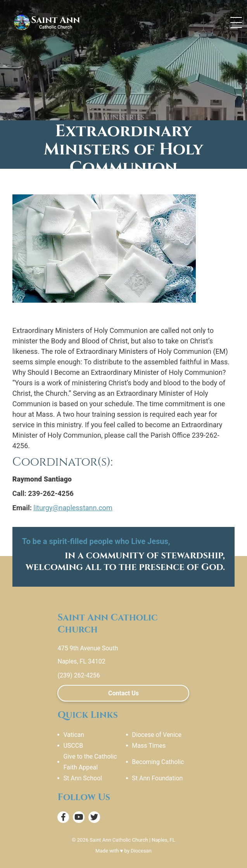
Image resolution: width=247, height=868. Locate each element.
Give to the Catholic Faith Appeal (90, 762)
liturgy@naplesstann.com (73, 508)
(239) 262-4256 (79, 675)
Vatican (74, 735)
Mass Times (149, 746)
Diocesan (141, 851)
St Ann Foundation (157, 778)
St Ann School (83, 778)
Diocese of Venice (157, 735)
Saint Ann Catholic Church (119, 840)
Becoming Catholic (158, 762)
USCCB (73, 746)
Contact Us (123, 693)
